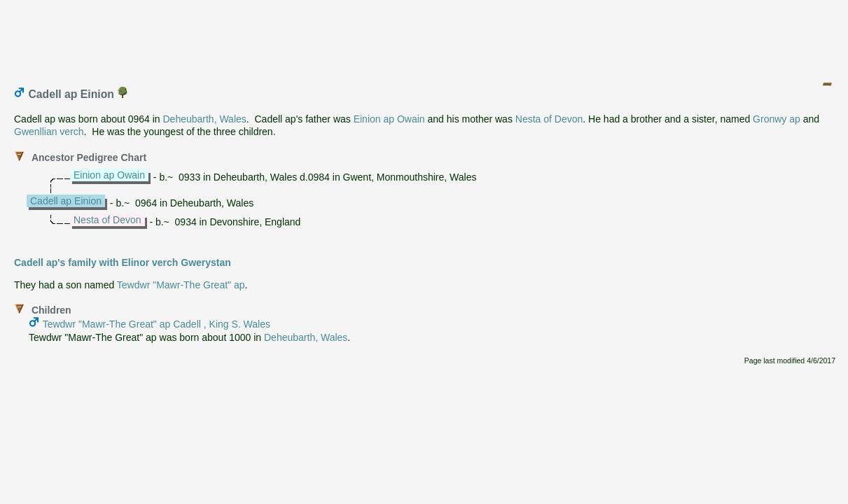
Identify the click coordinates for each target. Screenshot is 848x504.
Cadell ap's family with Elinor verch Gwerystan (123, 262)
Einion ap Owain (389, 119)
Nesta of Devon (549, 119)
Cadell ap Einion (66, 201)
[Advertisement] (425, 37)
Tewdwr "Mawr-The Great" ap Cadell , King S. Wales (157, 324)
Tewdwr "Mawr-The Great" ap (181, 285)
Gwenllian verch (49, 132)
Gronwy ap (777, 119)
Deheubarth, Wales (204, 119)
